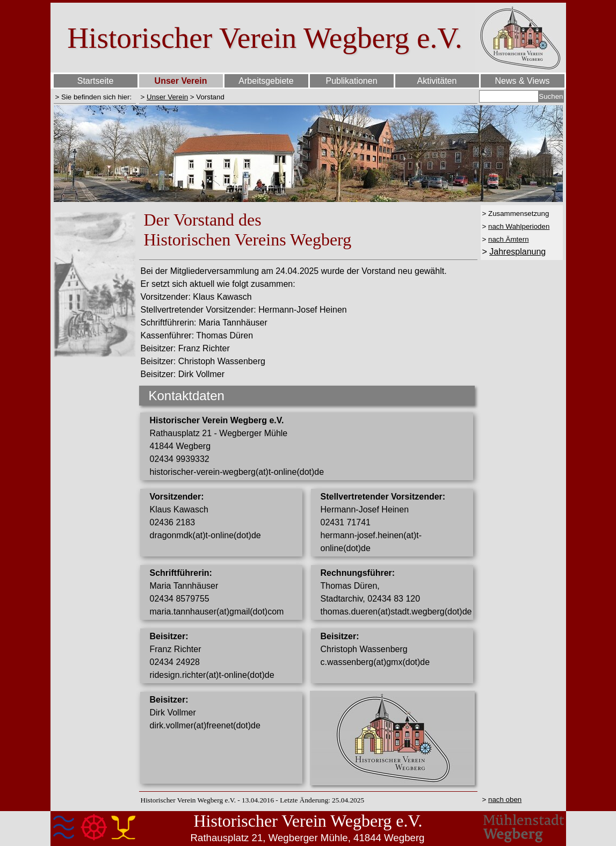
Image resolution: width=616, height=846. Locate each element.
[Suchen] (509, 96)
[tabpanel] (95, 97)
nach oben (505, 800)
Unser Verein (167, 97)
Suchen (551, 96)
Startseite (96, 81)
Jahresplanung (517, 252)
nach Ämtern (509, 239)
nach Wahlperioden (519, 226)
